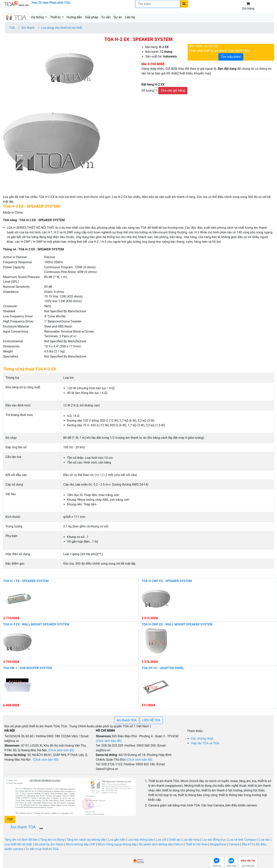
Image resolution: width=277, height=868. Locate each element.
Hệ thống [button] (38, 17)
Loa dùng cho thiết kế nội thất (62, 28)
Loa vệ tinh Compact (243, 840)
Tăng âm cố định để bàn (21, 840)
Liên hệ (130, 17)
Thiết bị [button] (56, 17)
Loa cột (161, 840)
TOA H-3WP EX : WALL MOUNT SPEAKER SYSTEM (177, 624)
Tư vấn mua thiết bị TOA (42, 849)
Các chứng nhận (202, 739)
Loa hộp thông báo (141, 840)
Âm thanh (28, 28)
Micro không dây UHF (80, 844)
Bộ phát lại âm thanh (49, 844)
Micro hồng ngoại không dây (118, 844)
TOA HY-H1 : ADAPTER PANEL (163, 668)
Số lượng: (148, 91)
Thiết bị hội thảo (197, 844)
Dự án (118, 17)
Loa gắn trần (117, 840)
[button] (10, 819)
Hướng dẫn (74, 17)
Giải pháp (92, 17)
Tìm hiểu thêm (231, 57)
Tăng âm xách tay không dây (86, 840)
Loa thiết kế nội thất (19, 844)
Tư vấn (106, 17)
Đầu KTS (248, 844)
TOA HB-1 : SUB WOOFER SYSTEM (27, 668)
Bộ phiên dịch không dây (156, 844)
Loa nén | (265, 840)
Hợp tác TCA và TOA (205, 743)
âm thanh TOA (127, 720)
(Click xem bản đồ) (140, 760)
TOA (12, 28)
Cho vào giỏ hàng (173, 91)
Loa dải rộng (191, 840)
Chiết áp (174, 840)
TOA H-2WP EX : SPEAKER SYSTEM (167, 581)
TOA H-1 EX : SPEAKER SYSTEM (26, 581)
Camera (234, 844)
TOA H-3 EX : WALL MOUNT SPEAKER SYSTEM (36, 624)
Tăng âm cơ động (52, 840)
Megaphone (218, 844)
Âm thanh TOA (23, 827)
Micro (179, 844)
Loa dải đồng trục (214, 840)
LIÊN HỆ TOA (151, 720)
